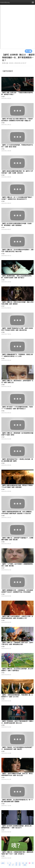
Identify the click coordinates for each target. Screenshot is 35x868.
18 (16, 865)
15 (33, 863)
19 (20, 865)
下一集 (28, 51)
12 (23, 863)
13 (26, 863)
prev (3, 863)
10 (16, 863)
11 (20, 863)
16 (10, 865)
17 (13, 865)
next (25, 865)
